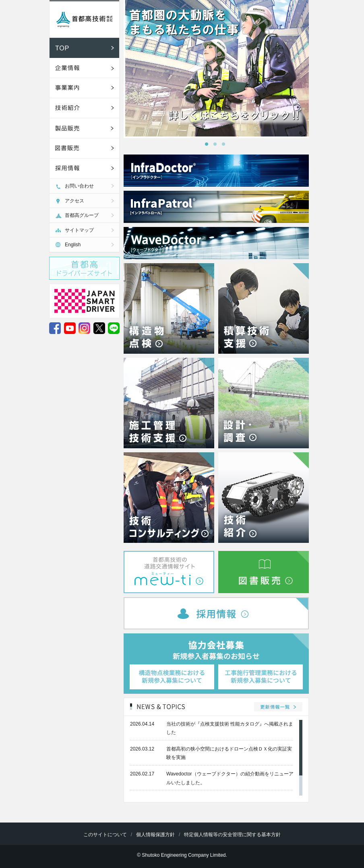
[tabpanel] (216, 69)
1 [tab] (209, 146)
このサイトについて (105, 835)
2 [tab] (217, 146)
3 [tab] (226, 146)
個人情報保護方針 (155, 835)
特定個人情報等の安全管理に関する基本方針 (232, 835)
